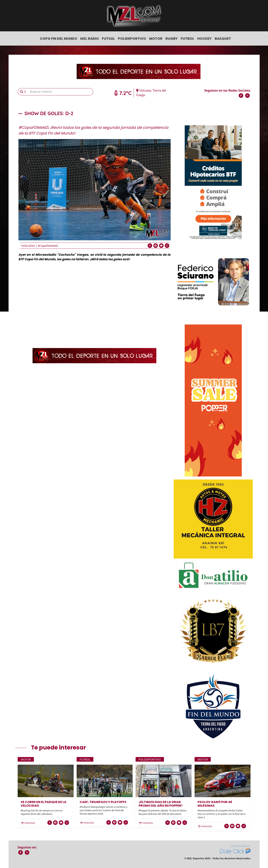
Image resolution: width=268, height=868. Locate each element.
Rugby (172, 38)
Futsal (108, 38)
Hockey (204, 38)
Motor (156, 38)
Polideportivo (132, 38)
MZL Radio (90, 38)
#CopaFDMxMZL (48, 246)
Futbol (187, 38)
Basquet (223, 38)
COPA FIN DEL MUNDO (59, 38)
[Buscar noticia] (60, 92)
